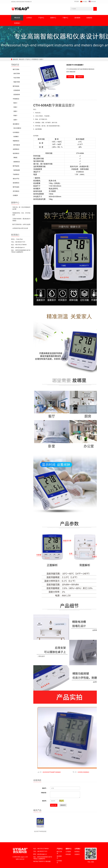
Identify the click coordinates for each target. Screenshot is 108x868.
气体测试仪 (16, 174)
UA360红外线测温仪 (84, 772)
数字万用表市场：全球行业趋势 (21, 224)
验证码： (45, 801)
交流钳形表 (17, 90)
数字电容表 (16, 166)
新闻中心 (53, 18)
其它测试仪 (16, 191)
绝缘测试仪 (16, 141)
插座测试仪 (17, 162)
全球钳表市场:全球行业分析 (20, 228)
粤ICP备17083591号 (39, 861)
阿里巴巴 (80, 77)
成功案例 (77, 18)
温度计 (41, 59)
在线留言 (89, 18)
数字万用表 (16, 69)
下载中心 (65, 18)
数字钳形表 (16, 86)
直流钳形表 (17, 94)
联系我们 (17, 23)
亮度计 (15, 107)
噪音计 (15, 103)
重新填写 (63, 805)
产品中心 (41, 18)
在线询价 (70, 77)
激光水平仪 (16, 179)
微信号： (45, 788)
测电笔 (15, 157)
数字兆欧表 (17, 145)
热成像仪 (16, 136)
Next (61, 79)
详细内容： (44, 793)
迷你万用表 (17, 73)
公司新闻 (68, 852)
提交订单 (54, 805)
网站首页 (17, 18)
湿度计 (15, 111)
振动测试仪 (16, 183)
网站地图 (48, 861)
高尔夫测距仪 (17, 128)
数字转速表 (16, 187)
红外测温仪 (16, 132)
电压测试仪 (16, 153)
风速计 (15, 115)
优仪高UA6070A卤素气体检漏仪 (52, 772)
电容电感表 (17, 170)
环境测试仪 (35, 59)
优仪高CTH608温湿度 (40, 831)
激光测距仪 (16, 124)
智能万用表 (17, 82)
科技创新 (68, 854)
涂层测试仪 (16, 149)
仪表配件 (15, 195)
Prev (37, 79)
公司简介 (29, 18)
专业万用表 (17, 78)
